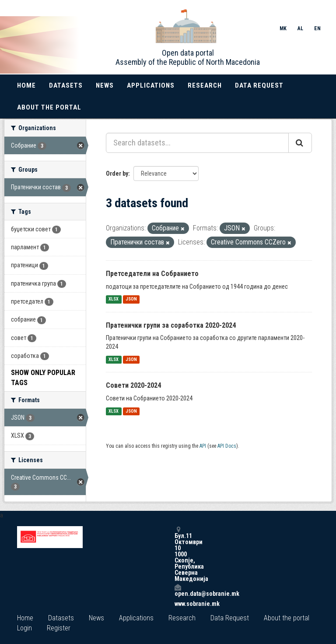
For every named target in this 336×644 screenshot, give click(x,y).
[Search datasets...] (197, 143)
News (105, 85)
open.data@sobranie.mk (178, 590)
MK (283, 28)
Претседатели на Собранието (152, 274)
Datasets (66, 85)
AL (300, 28)
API (203, 446)
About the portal (49, 107)
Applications (151, 85)
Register (59, 628)
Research (205, 85)
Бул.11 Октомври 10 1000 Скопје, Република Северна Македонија (178, 554)
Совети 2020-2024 (133, 385)
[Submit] (300, 143)
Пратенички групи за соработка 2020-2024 (171, 325)
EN (317, 28)
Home (26, 85)
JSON (131, 299)
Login (24, 628)
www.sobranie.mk (178, 604)
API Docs (227, 446)
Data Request (259, 85)
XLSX (114, 299)
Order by (117, 173)
